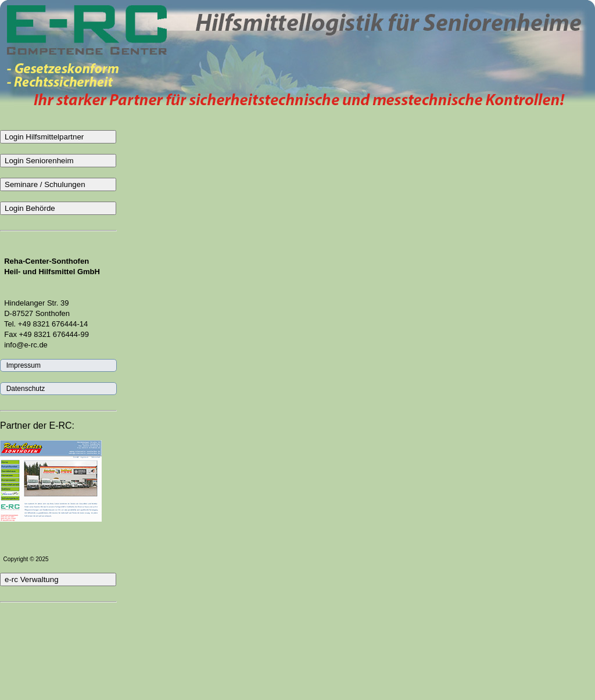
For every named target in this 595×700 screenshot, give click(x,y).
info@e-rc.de (24, 345)
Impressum (21, 365)
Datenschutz (24, 389)
